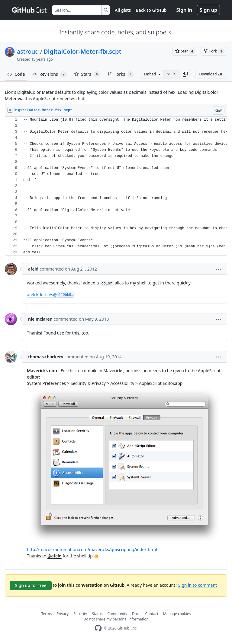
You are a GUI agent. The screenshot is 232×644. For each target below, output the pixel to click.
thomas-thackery (46, 357)
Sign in (184, 10)
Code (16, 74)
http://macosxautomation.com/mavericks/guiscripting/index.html (92, 549)
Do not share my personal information (116, 619)
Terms (47, 614)
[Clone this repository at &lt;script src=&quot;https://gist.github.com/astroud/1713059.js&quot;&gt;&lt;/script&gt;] (172, 74)
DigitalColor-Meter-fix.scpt (82, 51)
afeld (33, 269)
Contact (152, 614)
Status (97, 614)
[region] (116, 186)
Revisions (50, 74)
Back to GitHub (151, 10)
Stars (87, 74)
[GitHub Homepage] (98, 628)
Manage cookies (177, 614)
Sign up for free (31, 585)
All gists (123, 10)
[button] (185, 74)
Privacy (63, 614)
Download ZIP (211, 74)
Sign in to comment (198, 585)
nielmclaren (40, 319)
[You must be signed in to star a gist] (185, 51)
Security (80, 614)
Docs (136, 614)
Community (117, 614)
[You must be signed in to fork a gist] (214, 51)
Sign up (208, 10)
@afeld (55, 556)
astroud (28, 51)
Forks (121, 74)
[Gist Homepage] (30, 10)
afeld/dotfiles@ (51, 295)
